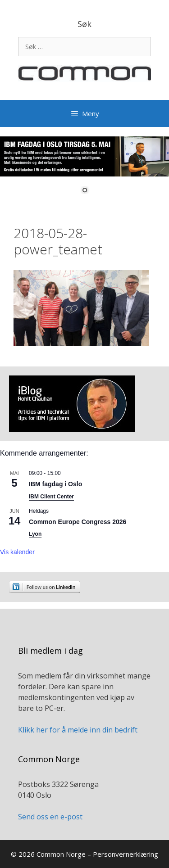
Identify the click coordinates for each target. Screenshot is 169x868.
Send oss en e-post (50, 817)
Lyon (35, 534)
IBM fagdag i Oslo (55, 484)
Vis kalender (17, 552)
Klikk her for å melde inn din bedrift (78, 730)
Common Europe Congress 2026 (78, 522)
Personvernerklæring (126, 854)
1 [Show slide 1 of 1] (85, 191)
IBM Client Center (51, 497)
